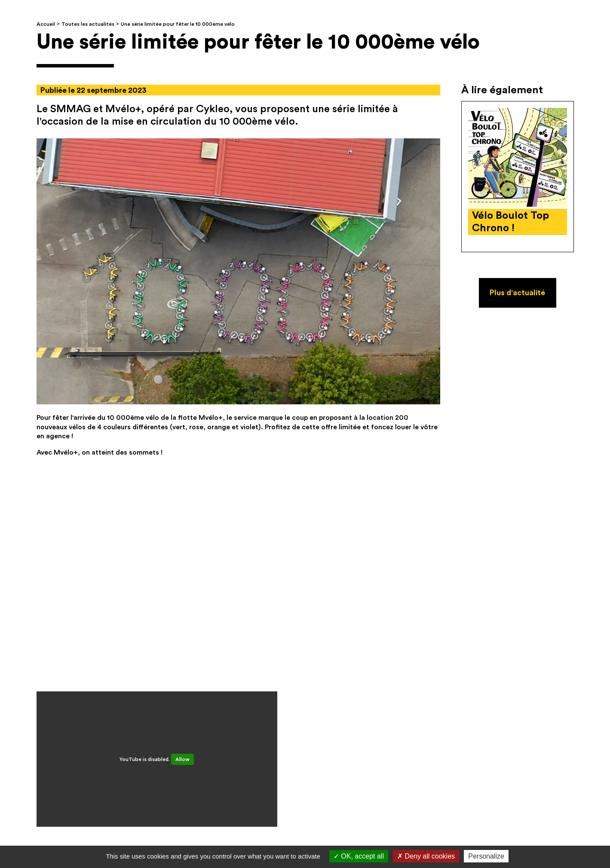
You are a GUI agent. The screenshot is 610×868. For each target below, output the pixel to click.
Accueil (46, 24)
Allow (182, 759)
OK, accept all (359, 856)
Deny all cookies (426, 856)
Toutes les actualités (88, 24)
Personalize (486, 856)
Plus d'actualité (517, 293)
